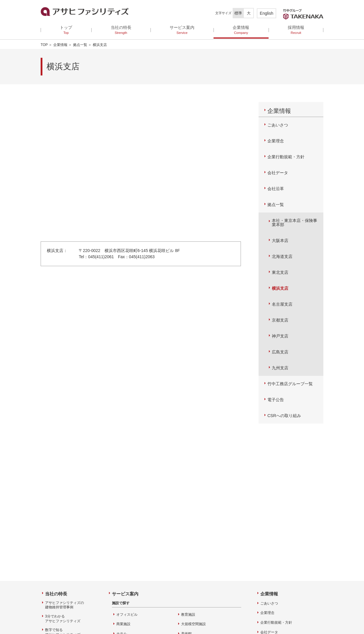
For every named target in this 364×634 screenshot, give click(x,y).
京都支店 (280, 320)
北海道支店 (282, 256)
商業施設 (123, 624)
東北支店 (280, 272)
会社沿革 (276, 189)
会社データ (278, 173)
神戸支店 (280, 336)
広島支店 (280, 352)
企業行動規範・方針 (286, 157)
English (267, 13)
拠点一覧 (80, 45)
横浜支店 (280, 288)
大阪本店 (280, 241)
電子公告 (276, 400)
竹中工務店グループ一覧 (290, 384)
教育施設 (188, 615)
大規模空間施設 (193, 624)
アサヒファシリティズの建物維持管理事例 (64, 605)
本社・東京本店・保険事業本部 (294, 223)
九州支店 (280, 368)
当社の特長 (56, 594)
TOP (44, 45)
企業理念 (276, 141)
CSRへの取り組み (284, 416)
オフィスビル (127, 615)
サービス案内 (125, 594)
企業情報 (60, 45)
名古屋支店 (282, 304)
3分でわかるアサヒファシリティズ (63, 619)
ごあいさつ (278, 125)
